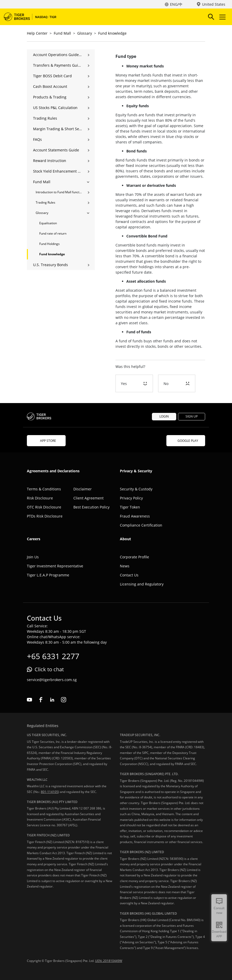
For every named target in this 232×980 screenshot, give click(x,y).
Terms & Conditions (44, 489)
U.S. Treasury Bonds (51, 265)
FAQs (37, 139)
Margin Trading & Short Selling (57, 129)
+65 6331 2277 (53, 656)
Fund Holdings (49, 244)
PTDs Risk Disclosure (45, 516)
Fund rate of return (53, 233)
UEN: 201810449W (109, 961)
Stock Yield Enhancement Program (57, 171)
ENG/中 (176, 4)
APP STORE (46, 441)
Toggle (222, 17)
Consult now (219, 910)
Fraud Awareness (135, 516)
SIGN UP (192, 416)
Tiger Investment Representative (55, 566)
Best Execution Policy (91, 507)
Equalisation (48, 223)
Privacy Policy (131, 498)
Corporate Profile (134, 557)
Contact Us (129, 575)
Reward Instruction (50, 161)
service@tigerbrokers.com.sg (52, 680)
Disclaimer (83, 489)
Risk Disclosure (40, 498)
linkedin (52, 700)
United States (214, 4)
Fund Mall (62, 33)
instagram (64, 700)
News (125, 566)
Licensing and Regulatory (142, 584)
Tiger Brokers (34, 17)
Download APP (219, 934)
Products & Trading (50, 97)
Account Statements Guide (56, 150)
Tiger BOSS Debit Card (52, 76)
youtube (29, 700)
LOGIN (164, 416)
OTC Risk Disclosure (44, 507)
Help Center (37, 33)
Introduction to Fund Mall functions (59, 192)
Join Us (33, 557)
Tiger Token (130, 507)
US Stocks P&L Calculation (55, 108)
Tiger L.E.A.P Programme (48, 575)
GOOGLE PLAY (186, 441)
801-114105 (49, 792)
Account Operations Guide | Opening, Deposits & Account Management (57, 55)
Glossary (85, 33)
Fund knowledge (112, 33)
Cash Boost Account (50, 86)
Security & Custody (136, 489)
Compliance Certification (141, 525)
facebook (41, 700)
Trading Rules (45, 118)
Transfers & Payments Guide (57, 65)
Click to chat (49, 669)
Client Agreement (88, 498)
